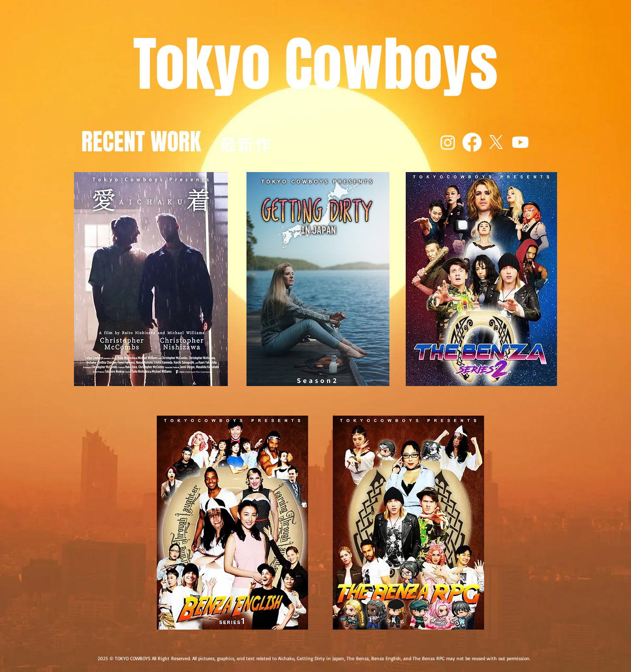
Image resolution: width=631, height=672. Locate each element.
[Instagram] (448, 142)
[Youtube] (520, 142)
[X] (496, 142)
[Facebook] (472, 142)
